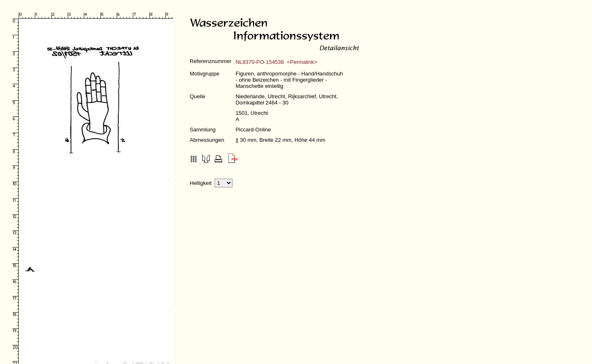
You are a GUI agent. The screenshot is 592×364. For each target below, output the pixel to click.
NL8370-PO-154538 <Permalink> (276, 62)
